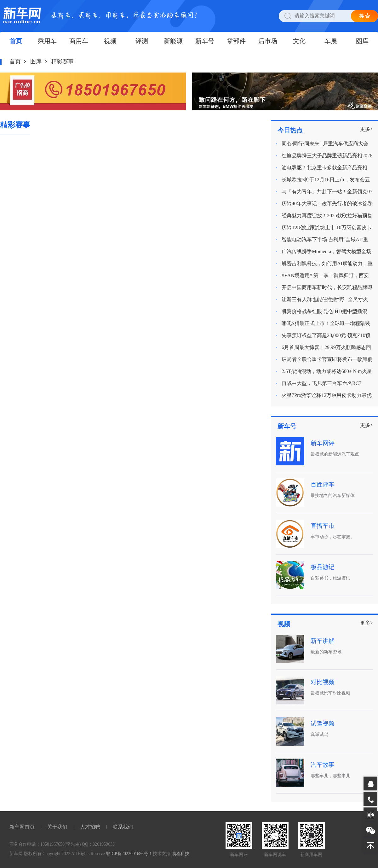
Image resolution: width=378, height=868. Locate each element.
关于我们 (57, 827)
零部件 (236, 41)
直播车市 (323, 526)
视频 (110, 41)
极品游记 (323, 567)
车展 (331, 41)
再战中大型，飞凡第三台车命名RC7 (321, 383)
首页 (16, 41)
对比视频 (323, 682)
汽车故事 (323, 765)
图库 (362, 41)
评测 (142, 41)
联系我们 (123, 827)
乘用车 (47, 41)
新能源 (173, 41)
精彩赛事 (62, 61)
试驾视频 (323, 723)
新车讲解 (323, 641)
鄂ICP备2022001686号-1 (129, 854)
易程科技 (180, 854)
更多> (367, 129)
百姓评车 (323, 484)
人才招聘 (90, 827)
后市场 (268, 41)
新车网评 (323, 443)
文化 (299, 41)
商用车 (79, 41)
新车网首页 (22, 827)
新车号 (205, 41)
